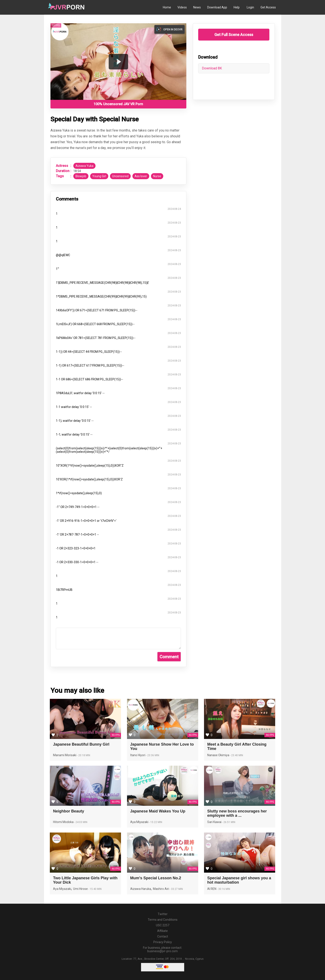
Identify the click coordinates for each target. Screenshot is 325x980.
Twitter (163, 914)
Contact (163, 936)
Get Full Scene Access (234, 35)
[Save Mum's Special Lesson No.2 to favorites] (130, 868)
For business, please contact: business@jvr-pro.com (162, 949)
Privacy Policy (163, 942)
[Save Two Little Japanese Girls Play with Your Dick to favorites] (53, 868)
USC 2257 (163, 925)
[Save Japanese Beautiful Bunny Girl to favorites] (53, 735)
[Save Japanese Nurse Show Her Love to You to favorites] (130, 735)
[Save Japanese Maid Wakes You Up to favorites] (130, 801)
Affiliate (162, 931)
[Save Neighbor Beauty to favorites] (53, 801)
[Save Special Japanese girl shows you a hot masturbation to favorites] (207, 868)
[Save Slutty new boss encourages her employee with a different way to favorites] (207, 801)
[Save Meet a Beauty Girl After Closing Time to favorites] (207, 735)
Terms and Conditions (163, 920)
